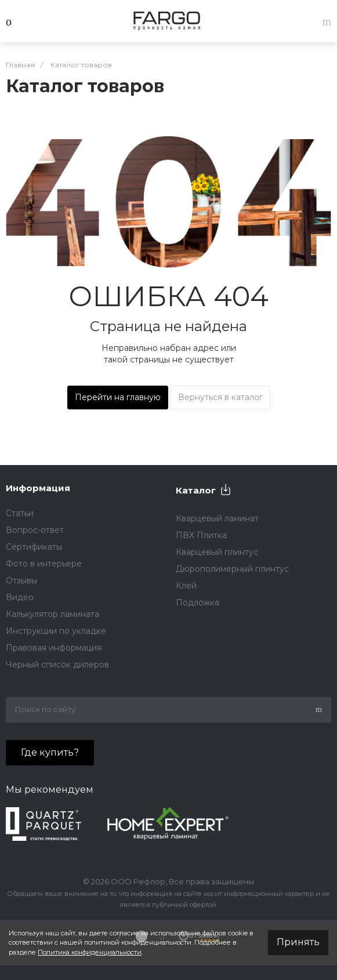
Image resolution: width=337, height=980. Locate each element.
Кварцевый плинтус (217, 552)
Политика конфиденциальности (90, 952)
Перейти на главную (118, 397)
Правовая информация (54, 648)
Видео (20, 597)
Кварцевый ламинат (217, 518)
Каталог (196, 490)
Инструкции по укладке (56, 631)
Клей (186, 586)
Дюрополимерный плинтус (232, 569)
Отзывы (21, 580)
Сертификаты (34, 547)
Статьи (20, 513)
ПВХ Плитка (201, 535)
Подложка (198, 602)
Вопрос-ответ (35, 530)
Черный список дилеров (57, 665)
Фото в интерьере (44, 564)
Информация (38, 488)
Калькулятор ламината (52, 614)
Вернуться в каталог (220, 397)
